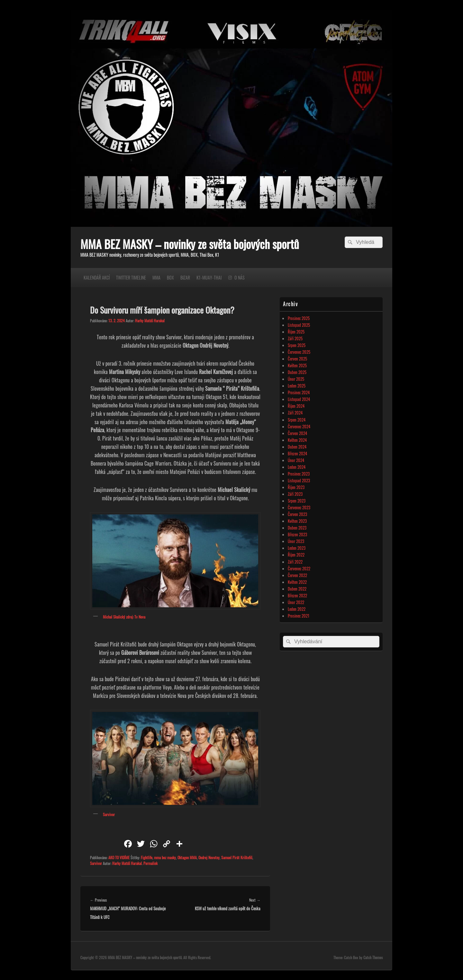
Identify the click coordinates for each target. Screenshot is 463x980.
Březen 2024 (297, 453)
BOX (170, 277)
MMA (156, 277)
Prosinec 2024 (299, 392)
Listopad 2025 (299, 325)
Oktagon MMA (187, 857)
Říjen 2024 (296, 406)
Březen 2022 (297, 595)
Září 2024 (295, 413)
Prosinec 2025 (299, 318)
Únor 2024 (296, 460)
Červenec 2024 (299, 426)
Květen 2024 (297, 440)
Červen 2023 (297, 514)
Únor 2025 (296, 379)
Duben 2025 (297, 372)
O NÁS (240, 277)
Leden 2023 (297, 548)
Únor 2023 (296, 541)
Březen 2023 (297, 534)
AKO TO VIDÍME (119, 857)
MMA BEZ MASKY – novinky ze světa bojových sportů (190, 244)
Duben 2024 (297, 447)
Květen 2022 (297, 582)
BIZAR (185, 277)
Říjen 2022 (296, 555)
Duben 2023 (297, 528)
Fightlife (147, 857)
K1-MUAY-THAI (209, 277)
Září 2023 (295, 494)
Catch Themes (373, 957)
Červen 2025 (297, 359)
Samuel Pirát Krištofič (237, 857)
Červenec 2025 (299, 352)
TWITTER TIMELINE (131, 277)
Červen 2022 (297, 575)
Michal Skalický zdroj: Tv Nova (124, 617)
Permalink (150, 863)
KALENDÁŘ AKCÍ (97, 277)
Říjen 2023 (296, 487)
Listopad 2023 (299, 480)
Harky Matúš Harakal (150, 321)
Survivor (109, 814)
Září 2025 (295, 338)
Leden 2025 (297, 386)
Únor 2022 (296, 602)
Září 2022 (295, 562)
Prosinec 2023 (299, 474)
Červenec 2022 (299, 568)
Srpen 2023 (297, 501)
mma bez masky (165, 857)
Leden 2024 (297, 467)
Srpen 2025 (297, 345)
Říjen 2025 (296, 332)
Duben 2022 (297, 589)
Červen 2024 (297, 433)
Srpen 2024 (297, 420)
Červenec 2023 (299, 507)
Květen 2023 (297, 521)
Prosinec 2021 (299, 616)
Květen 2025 (297, 365)
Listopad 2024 (299, 399)
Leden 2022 (297, 609)
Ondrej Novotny (209, 857)
